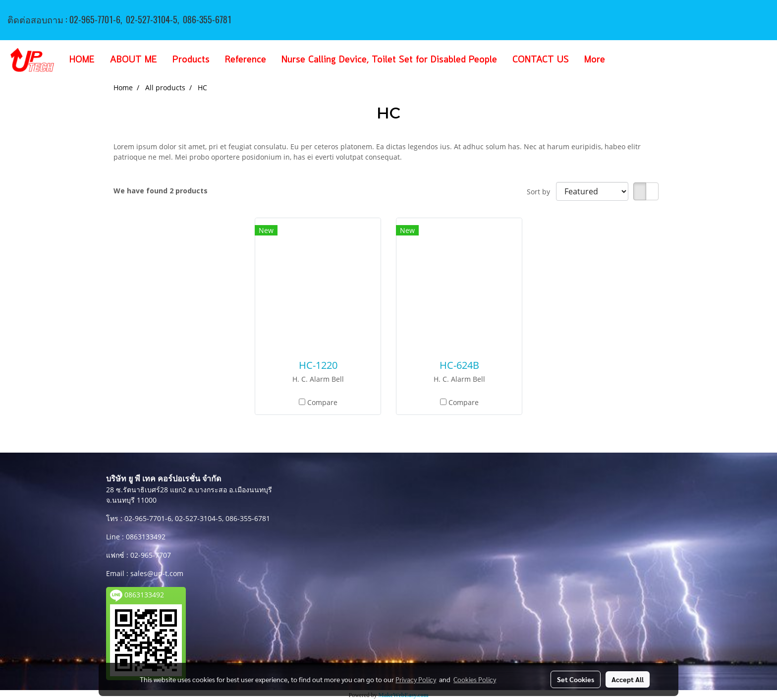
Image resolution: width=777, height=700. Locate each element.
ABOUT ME (134, 60)
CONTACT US (541, 60)
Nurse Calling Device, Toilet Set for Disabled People (389, 60)
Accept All (628, 679)
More (595, 60)
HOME (82, 60)
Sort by (541, 192)
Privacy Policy (416, 679)
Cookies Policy (475, 679)
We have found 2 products (161, 191)
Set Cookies (576, 679)
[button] (627, 60)
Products (191, 60)
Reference (246, 60)
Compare (322, 402)
